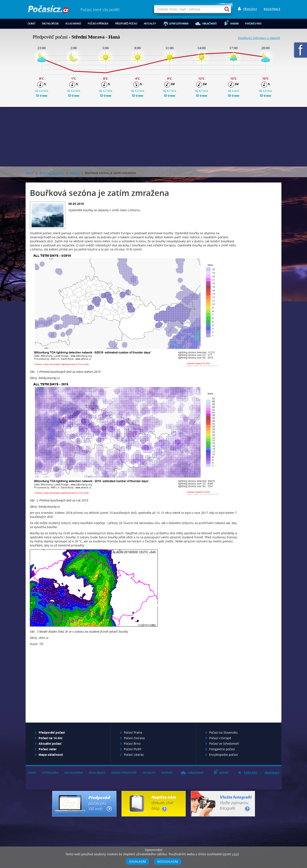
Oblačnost (209, 24)
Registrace (272, 9)
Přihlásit (250, 9)
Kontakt (167, 773)
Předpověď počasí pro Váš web (84, 804)
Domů (31, 24)
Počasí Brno (132, 744)
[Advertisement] (153, 137)
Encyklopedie (50, 24)
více (235, 854)
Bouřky (75, 173)
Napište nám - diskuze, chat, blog (154, 804)
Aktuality (150, 24)
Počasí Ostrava (134, 738)
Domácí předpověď (124, 773)
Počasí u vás (253, 24)
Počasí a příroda (98, 24)
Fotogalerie (50, 773)
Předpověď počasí (126, 24)
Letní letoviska (179, 24)
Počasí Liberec (134, 755)
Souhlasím (138, 862)
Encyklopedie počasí (224, 755)
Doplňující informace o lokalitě (259, 38)
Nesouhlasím (168, 862)
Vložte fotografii (223, 804)
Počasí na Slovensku (223, 732)
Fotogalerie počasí (222, 749)
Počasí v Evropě (220, 738)
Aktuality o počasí (52, 173)
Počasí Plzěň (133, 749)
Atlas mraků (73, 24)
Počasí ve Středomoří (224, 744)
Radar (234, 24)
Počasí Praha (133, 732)
